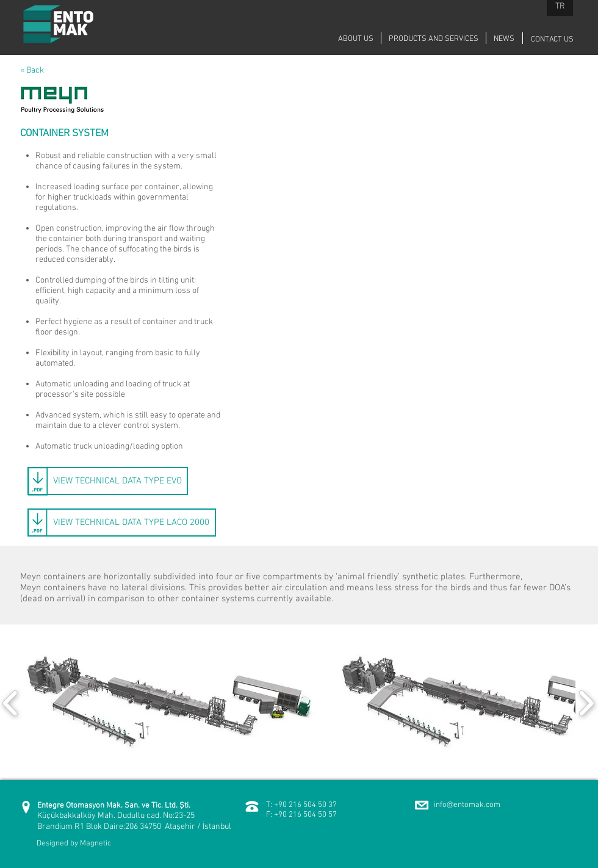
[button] (170, 703)
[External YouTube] (418, 199)
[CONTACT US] (552, 40)
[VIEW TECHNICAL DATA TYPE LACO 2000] (122, 523)
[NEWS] (504, 39)
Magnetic (95, 844)
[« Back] (43, 71)
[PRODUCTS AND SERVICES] (433, 39)
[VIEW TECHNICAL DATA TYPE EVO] (108, 481)
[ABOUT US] (356, 39)
